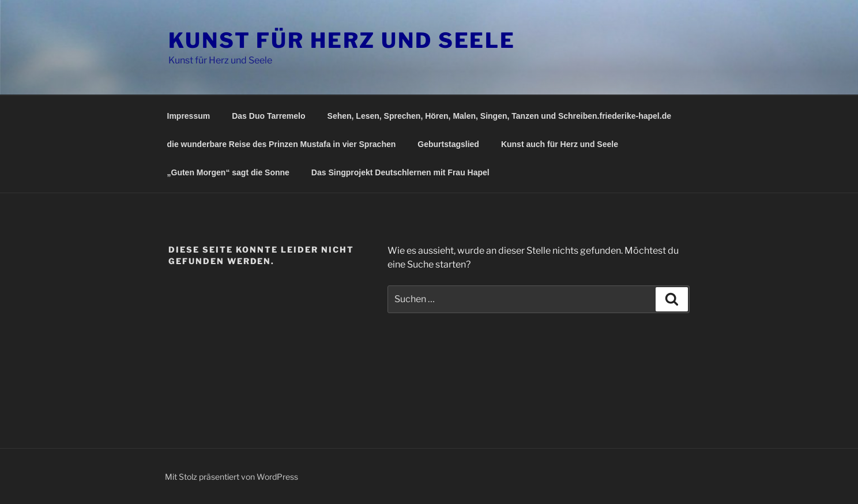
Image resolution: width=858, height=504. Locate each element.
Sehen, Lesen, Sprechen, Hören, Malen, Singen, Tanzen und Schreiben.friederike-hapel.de (499, 116)
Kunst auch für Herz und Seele (560, 144)
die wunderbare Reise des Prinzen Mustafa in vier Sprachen (282, 144)
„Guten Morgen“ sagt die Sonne (228, 172)
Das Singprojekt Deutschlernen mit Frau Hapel (400, 172)
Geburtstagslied (448, 144)
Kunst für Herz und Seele (342, 40)
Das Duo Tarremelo (268, 116)
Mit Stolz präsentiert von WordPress (232, 477)
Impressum (189, 116)
